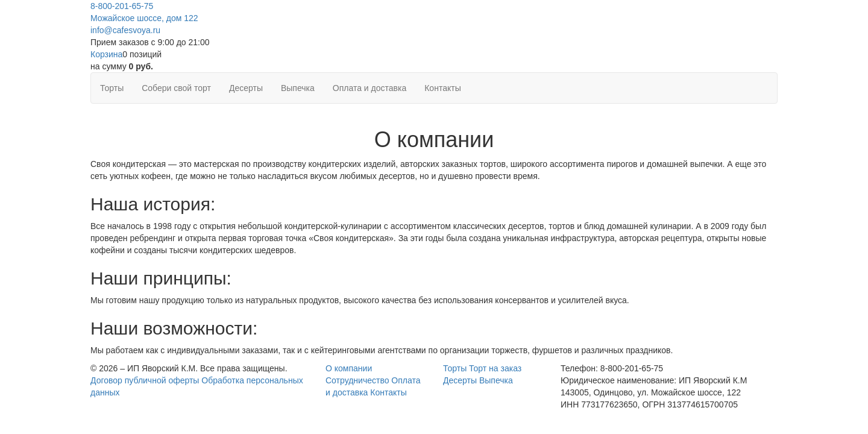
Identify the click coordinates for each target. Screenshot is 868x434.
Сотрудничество (357, 380)
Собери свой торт (176, 88)
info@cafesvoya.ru (125, 30)
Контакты (442, 88)
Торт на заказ (495, 368)
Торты (112, 88)
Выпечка (298, 88)
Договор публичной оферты (145, 380)
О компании (349, 368)
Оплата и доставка (370, 88)
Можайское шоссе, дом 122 (144, 18)
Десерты (246, 88)
